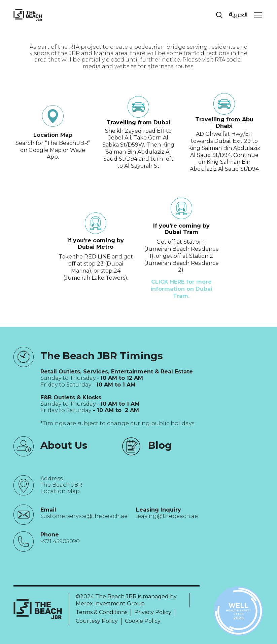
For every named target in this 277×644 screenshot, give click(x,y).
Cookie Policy (143, 621)
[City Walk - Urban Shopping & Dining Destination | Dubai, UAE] (28, 15)
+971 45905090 (60, 541)
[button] (257, 15)
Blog (160, 445)
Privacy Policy (153, 612)
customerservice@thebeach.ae (84, 516)
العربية (238, 15)
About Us (64, 445)
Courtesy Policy (97, 621)
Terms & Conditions (101, 612)
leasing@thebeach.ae (167, 516)
